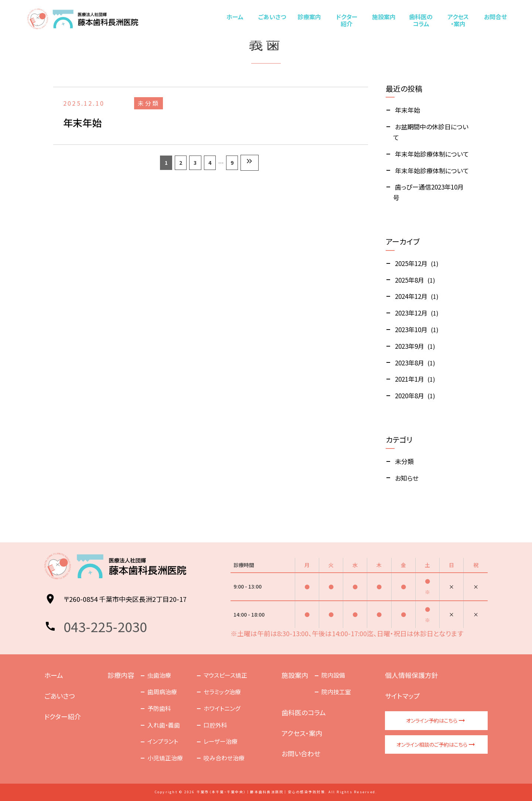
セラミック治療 (222, 692)
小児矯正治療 (165, 758)
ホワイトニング (222, 708)
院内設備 (333, 675)
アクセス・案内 (458, 20)
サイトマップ (402, 696)
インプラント (163, 741)
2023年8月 (410, 363)
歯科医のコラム (421, 20)
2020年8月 (410, 396)
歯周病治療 (162, 692)
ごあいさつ (272, 17)
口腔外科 (215, 725)
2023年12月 (411, 313)
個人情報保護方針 (412, 675)
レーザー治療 (221, 741)
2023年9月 (410, 346)
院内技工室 (336, 692)
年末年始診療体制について (432, 154)
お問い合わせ (301, 753)
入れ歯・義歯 (164, 725)
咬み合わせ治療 (224, 758)
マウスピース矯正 (225, 675)
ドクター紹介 (347, 20)
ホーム (235, 17)
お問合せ (495, 17)
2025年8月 (410, 280)
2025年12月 (411, 263)
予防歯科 (159, 708)
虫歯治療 (159, 675)
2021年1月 (410, 379)
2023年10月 (411, 329)
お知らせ (407, 478)
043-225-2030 (105, 626)
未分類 (404, 461)
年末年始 (407, 110)
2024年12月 (411, 296)
